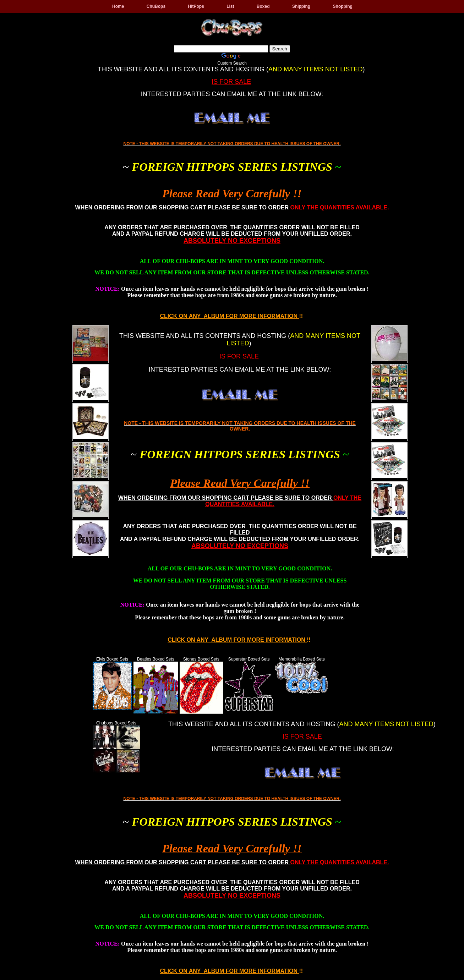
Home (118, 6)
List (230, 6)
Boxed (263, 6)
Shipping (301, 6)
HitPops (196, 6)
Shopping (343, 6)
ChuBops (156, 6)
